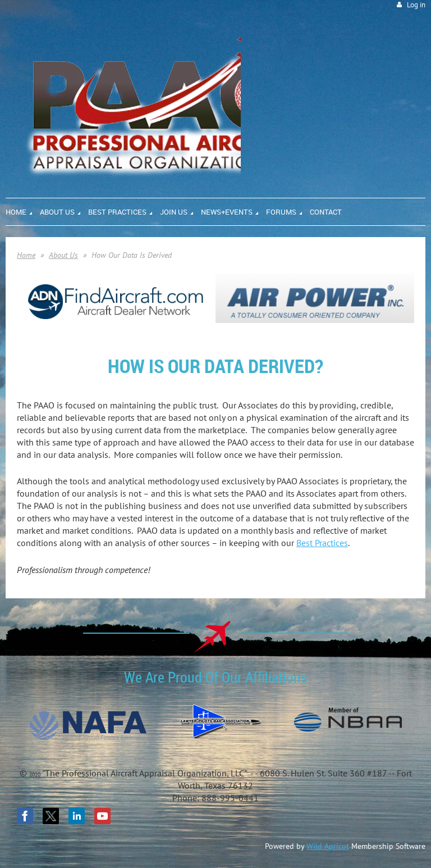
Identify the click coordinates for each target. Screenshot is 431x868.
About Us (63, 255)
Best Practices (322, 543)
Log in (416, 5)
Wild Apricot (328, 846)
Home (26, 255)
